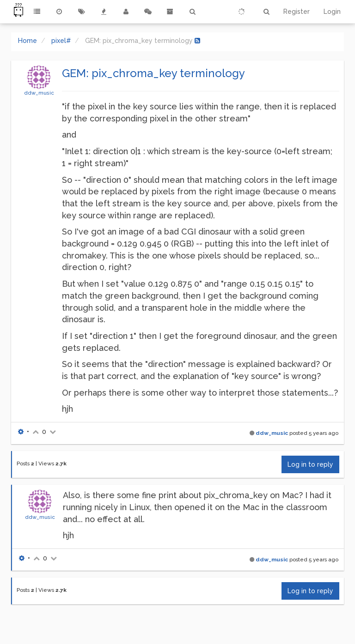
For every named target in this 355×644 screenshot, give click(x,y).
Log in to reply (310, 464)
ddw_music (39, 93)
